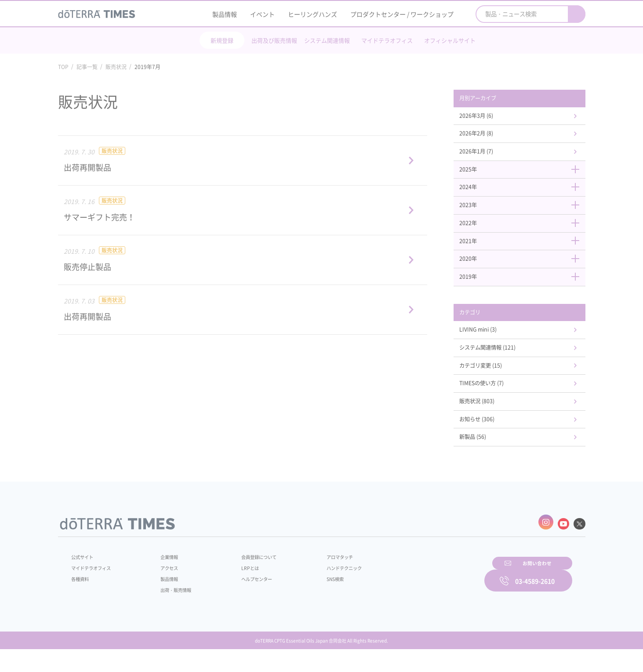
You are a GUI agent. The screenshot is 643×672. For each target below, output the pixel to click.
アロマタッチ (320, 576)
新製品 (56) (482, 459)
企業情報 (164, 576)
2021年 (524, 251)
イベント (262, 14)
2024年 (524, 194)
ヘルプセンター (245, 598)
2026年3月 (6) (486, 117)
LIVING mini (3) (488, 345)
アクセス (164, 587)
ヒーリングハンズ (312, 14)
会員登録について (247, 576)
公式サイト (84, 576)
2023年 (524, 213)
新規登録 (222, 40)
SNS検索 (314, 598)
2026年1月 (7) (486, 156)
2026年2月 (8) (486, 137)
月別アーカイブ (488, 99)
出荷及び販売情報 (274, 40)
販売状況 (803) (487, 421)
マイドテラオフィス (387, 40)
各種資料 (82, 598)
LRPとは (237, 587)
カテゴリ (479, 326)
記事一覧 (87, 67)
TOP (63, 67)
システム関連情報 (327, 40)
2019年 (524, 289)
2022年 (524, 232)
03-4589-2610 (535, 597)
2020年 (524, 270)
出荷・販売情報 (172, 609)
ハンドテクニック (325, 587)
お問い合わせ (434, 597)
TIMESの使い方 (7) (492, 402)
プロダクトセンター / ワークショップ (402, 14)
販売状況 (116, 67)
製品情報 (225, 14)
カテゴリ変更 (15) (492, 383)
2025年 (524, 175)
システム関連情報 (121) (500, 364)
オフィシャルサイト (450, 40)
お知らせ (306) (487, 440)
